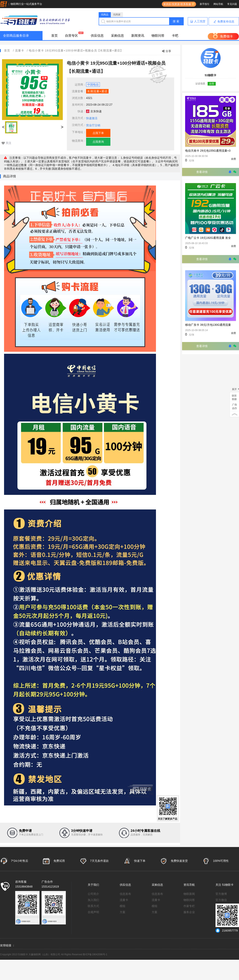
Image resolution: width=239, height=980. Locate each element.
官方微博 (221, 894)
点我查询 (98, 142)
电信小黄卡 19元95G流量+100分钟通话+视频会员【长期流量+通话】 (76, 50)
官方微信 (221, 900)
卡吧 (175, 36)
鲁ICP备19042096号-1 (95, 954)
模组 (123, 906)
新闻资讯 (138, 36)
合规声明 (93, 912)
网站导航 (218, 4)
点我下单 (98, 133)
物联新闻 (189, 894)
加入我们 (93, 900)
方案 (123, 912)
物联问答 (158, 36)
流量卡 (20, 50)
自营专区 (71, 36)
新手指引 (205, 4)
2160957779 (227, 931)
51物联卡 (228, 885)
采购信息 (117, 36)
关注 (9, 143)
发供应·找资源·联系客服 (176, 4)
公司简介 (93, 894)
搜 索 (176, 21)
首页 (54, 36)
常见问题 (232, 4)
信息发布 (125, 894)
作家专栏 (189, 906)
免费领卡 (226, 36)
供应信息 (97, 36)
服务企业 (189, 912)
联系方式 (93, 906)
